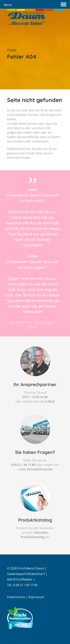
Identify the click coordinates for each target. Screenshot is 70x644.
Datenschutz (16, 597)
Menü (8, 5)
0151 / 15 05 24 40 (35, 407)
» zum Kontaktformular (35, 479)
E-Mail (50, 412)
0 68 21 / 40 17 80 (23, 475)
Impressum (36, 597)
